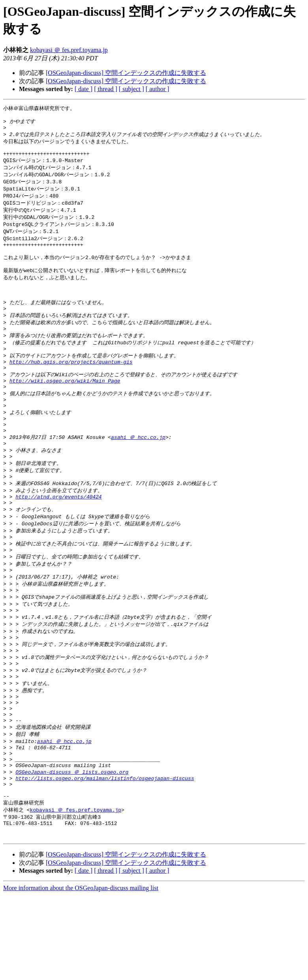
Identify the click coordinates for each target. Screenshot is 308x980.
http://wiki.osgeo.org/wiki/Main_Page (65, 410)
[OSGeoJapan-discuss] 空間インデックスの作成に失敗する (126, 73)
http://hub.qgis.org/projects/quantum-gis (71, 388)
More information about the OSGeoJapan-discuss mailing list (81, 973)
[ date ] (84, 89)
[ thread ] (106, 89)
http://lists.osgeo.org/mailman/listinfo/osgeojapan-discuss (105, 855)
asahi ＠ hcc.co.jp (138, 474)
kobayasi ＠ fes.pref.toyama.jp (69, 50)
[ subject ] (131, 89)
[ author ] (158, 89)
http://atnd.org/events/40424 (58, 541)
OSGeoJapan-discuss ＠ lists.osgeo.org (72, 847)
